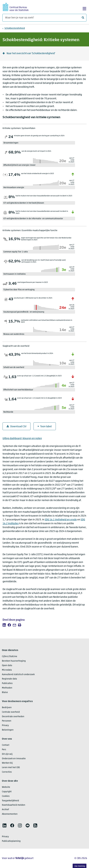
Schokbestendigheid (15, 28)
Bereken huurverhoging (14, 661)
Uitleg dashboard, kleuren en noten (22, 439)
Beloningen (8, 730)
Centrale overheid (11, 712)
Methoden (7, 688)
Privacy (5, 725)
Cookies (6, 796)
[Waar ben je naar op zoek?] (44, 18)
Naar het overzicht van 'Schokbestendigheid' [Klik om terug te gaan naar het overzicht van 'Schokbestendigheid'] (29, 54)
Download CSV (17, 427)
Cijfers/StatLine (10, 656)
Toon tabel (45, 427)
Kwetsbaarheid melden (14, 805)
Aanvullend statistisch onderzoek (18, 675)
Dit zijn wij (7, 754)
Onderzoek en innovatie (14, 759)
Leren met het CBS (11, 768)
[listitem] (4, 625)
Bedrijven (7, 708)
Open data (7, 666)
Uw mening (80, 866)
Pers (4, 750)
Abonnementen (10, 814)
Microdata (7, 670)
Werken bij (7, 763)
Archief (5, 810)
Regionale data (9, 679)
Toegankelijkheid (10, 801)
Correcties (7, 772)
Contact (6, 745)
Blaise (5, 692)
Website (6, 787)
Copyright (7, 792)
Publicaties (7, 683)
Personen (7, 721)
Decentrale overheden (13, 717)
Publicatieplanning (11, 841)
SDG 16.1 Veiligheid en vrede (61, 520)
